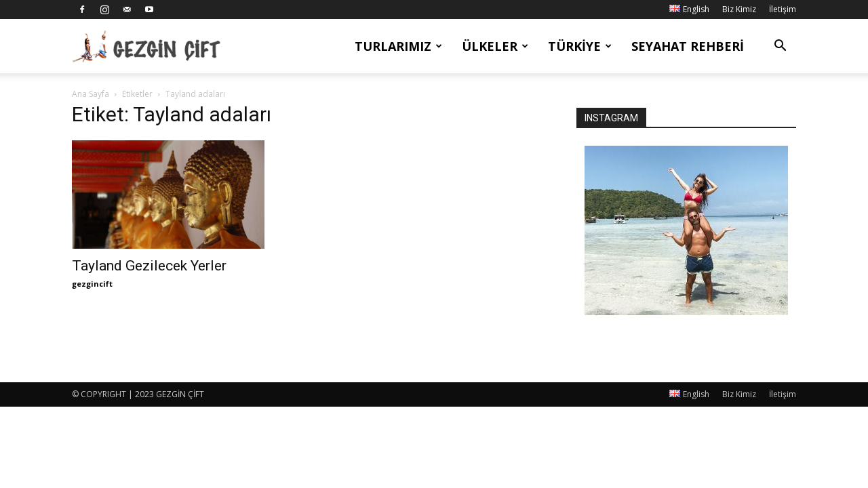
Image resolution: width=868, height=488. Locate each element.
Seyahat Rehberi (688, 46)
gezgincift (92, 284)
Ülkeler (495, 46)
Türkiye (580, 46)
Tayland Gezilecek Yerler (149, 266)
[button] (780, 47)
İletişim (783, 9)
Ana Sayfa (91, 94)
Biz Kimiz (739, 9)
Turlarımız (398, 46)
